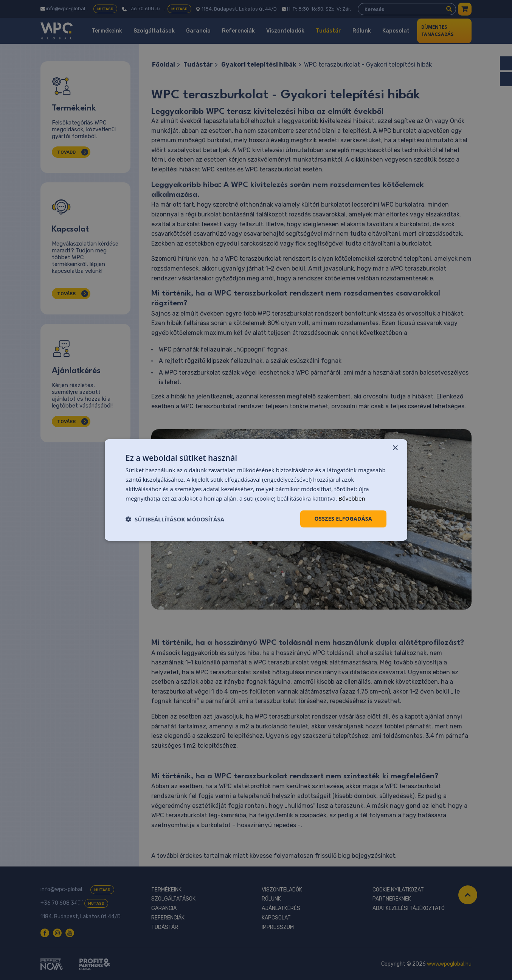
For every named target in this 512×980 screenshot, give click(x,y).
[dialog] (256, 490)
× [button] (395, 448)
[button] (175, 519)
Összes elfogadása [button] (343, 519)
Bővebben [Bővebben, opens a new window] (352, 498)
